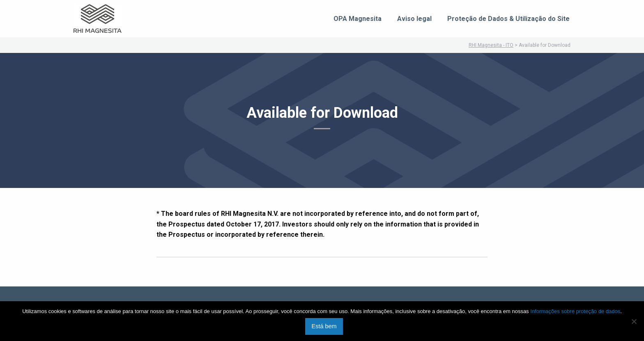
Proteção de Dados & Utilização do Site (508, 19)
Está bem (324, 326)
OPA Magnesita (358, 19)
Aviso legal (414, 19)
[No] (634, 321)
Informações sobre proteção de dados (575, 311)
